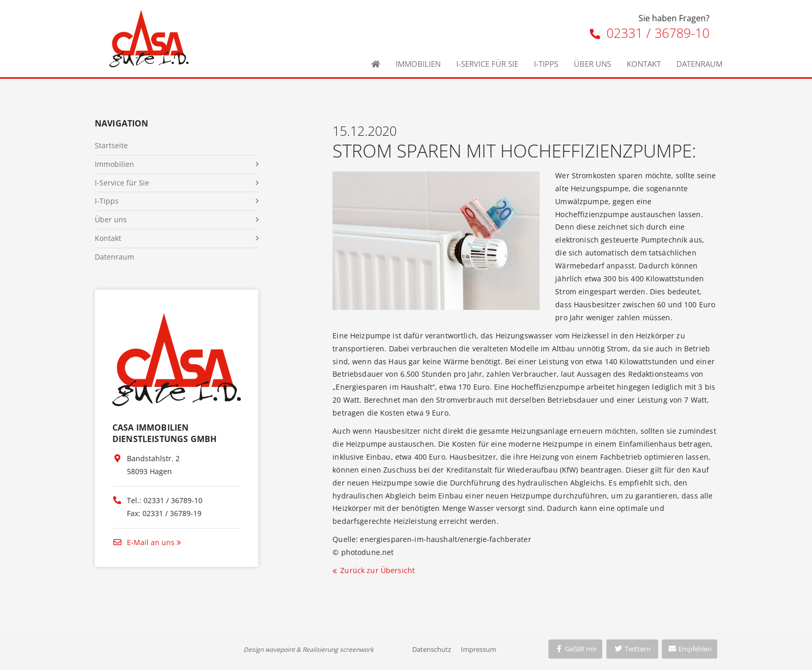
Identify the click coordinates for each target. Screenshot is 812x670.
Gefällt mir (575, 649)
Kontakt (644, 64)
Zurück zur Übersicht (378, 570)
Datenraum (699, 64)
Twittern (632, 649)
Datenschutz (432, 649)
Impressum (479, 649)
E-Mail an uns (143, 542)
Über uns (592, 64)
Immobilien (418, 64)
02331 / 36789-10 (650, 33)
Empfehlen (690, 649)
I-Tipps (546, 64)
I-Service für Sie (487, 64)
